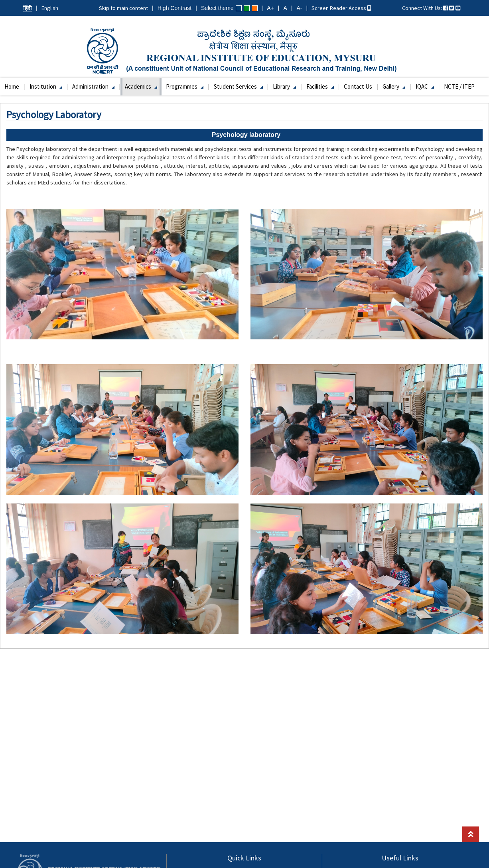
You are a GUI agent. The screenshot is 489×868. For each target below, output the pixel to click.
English (50, 8)
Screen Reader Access (341, 8)
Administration (93, 86)
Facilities (320, 86)
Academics (141, 86)
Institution (46, 86)
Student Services (238, 86)
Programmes (185, 86)
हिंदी (28, 8)
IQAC (425, 86)
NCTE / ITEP (459, 86)
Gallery (394, 86)
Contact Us (358, 86)
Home (12, 86)
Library (284, 86)
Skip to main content (123, 8)
